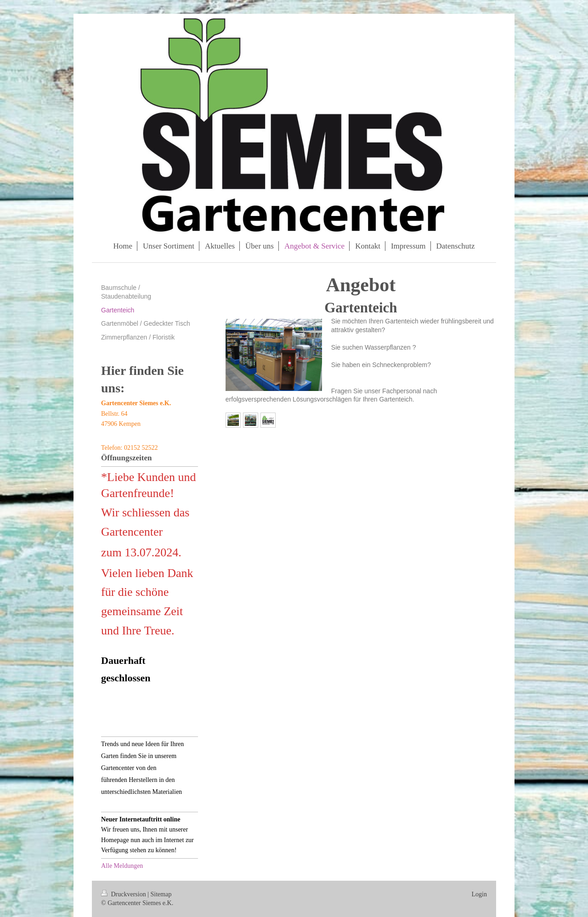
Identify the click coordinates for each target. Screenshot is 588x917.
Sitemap (161, 894)
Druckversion (124, 894)
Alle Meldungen (122, 866)
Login (479, 894)
